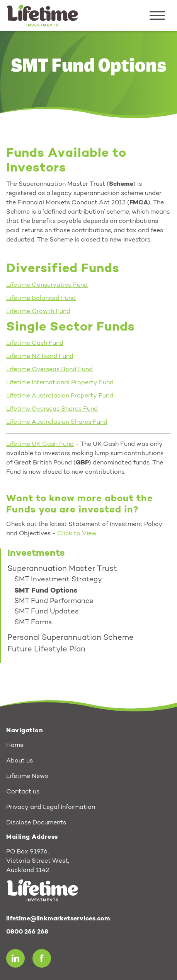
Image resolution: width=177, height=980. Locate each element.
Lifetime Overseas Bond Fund (49, 370)
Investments (36, 553)
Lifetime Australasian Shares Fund (57, 422)
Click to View (77, 534)
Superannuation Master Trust (62, 569)
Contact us (23, 792)
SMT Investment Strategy (58, 580)
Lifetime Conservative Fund (47, 285)
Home (15, 745)
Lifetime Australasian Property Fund (60, 396)
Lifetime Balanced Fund (41, 298)
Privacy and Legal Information (51, 807)
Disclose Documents (36, 823)
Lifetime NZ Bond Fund (40, 356)
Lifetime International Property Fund (60, 383)
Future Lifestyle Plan (46, 649)
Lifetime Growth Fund (38, 312)
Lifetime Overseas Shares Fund (52, 409)
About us (20, 761)
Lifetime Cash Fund (35, 343)
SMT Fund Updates (46, 612)
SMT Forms (33, 623)
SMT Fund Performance (54, 601)
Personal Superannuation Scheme (71, 638)
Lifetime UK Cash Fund (40, 444)
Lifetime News (27, 776)
